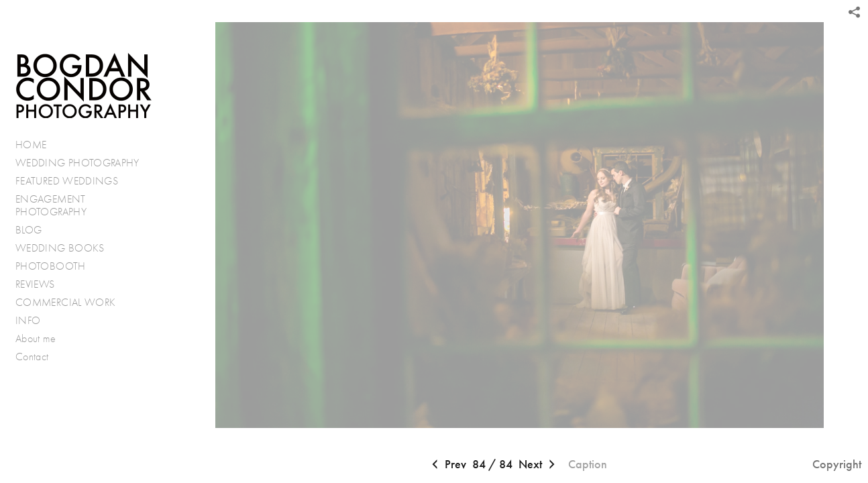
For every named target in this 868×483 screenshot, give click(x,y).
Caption (588, 464)
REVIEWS (35, 284)
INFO (35, 321)
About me (36, 338)
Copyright (837, 464)
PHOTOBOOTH (51, 266)
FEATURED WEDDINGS (74, 181)
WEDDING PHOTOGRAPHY (77, 163)
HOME (31, 145)
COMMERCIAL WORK (65, 302)
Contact (32, 357)
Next (538, 465)
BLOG (29, 230)
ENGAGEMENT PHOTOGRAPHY (51, 206)
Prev (447, 465)
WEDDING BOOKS (60, 248)
